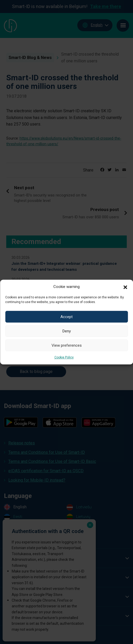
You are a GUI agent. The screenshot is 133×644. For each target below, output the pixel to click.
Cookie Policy (64, 357)
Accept (66, 317)
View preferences (67, 345)
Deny (67, 331)
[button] (125, 287)
